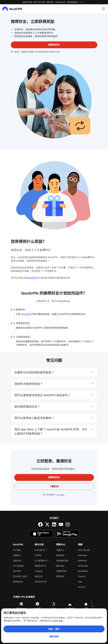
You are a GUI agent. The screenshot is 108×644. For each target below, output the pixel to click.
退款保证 (17, 561)
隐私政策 (60, 555)
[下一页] (93, 606)
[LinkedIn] (54, 524)
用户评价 (17, 571)
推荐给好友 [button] (54, 45)
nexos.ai (82, 587)
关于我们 (17, 550)
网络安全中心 (41, 566)
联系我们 (60, 576)
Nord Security (84, 550)
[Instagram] (68, 524)
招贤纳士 (17, 555)
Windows (21, 606)
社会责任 (39, 571)
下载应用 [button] (54, 486)
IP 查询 (38, 555)
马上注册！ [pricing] (61, 495)
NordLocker (83, 566)
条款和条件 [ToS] (32, 278)
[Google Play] (67, 534)
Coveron (82, 576)
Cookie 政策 (57, 621)
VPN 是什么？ (41, 550)
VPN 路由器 (18, 566)
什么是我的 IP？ (42, 561)
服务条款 (60, 566)
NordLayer (83, 555)
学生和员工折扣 (20, 576)
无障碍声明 (61, 571)
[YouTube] (61, 524)
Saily (80, 582)
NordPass (82, 561)
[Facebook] (40, 524)
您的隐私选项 (62, 561)
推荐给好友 (18, 582)
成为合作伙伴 (41, 582)
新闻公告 (39, 576)
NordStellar (83, 571)
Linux (54, 606)
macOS (37, 606)
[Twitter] (47, 524)
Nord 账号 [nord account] (26, 314)
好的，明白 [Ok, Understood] (54, 629)
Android (70, 606)
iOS (86, 606)
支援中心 (60, 550)
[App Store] (41, 534)
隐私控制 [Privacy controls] (54, 636)
